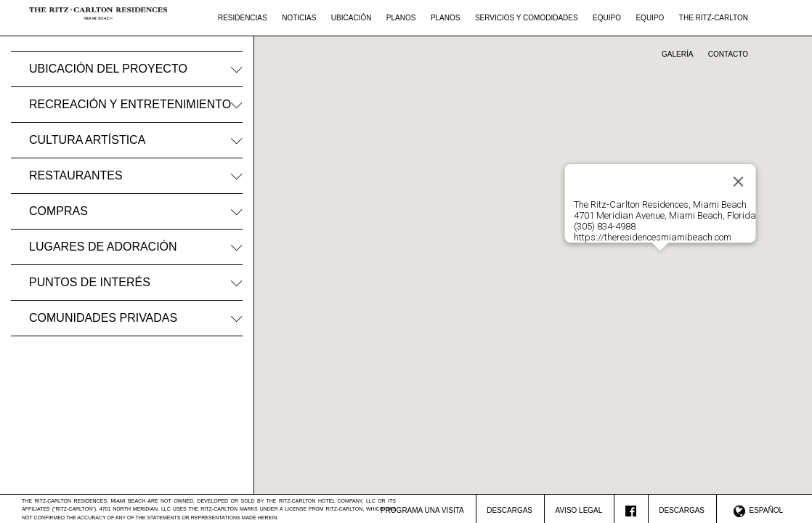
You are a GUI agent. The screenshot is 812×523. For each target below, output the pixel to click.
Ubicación (352, 18)
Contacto (728, 54)
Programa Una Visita (422, 510)
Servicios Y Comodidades (527, 18)
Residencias (243, 18)
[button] (660, 258)
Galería (677, 54)
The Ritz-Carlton (714, 18)
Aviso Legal (579, 510)
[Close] (739, 182)
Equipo (607, 18)
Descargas (509, 510)
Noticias (299, 18)
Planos (401, 18)
